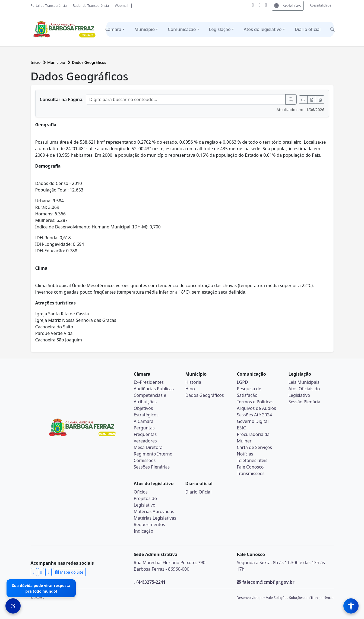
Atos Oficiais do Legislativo (304, 392)
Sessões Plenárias (152, 467)
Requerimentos (149, 524)
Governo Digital (253, 421)
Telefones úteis (252, 460)
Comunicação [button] (182, 29)
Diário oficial (308, 29)
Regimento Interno (153, 454)
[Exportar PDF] (312, 100)
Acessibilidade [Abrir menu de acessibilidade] (321, 5)
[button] (333, 29)
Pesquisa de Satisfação (249, 392)
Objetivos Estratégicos (146, 411)
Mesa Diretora (148, 447)
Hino (190, 389)
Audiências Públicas (154, 389)
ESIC (241, 428)
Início (36, 62)
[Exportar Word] (320, 100)
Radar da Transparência (91, 6)
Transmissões (251, 473)
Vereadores (145, 441)
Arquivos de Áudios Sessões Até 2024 (257, 411)
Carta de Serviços (254, 447)
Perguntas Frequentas (145, 431)
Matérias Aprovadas (154, 511)
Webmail (121, 6)
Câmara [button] (113, 29)
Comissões (145, 460)
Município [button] (145, 29)
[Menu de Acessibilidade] (351, 606)
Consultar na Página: (62, 99)
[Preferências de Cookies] (13, 606)
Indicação (144, 531)
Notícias (245, 454)
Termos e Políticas (255, 402)
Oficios (141, 492)
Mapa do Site (69, 572)
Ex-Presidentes (149, 382)
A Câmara (144, 421)
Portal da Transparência (49, 6)
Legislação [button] (220, 29)
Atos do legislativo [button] (263, 29)
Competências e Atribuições (150, 398)
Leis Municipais (304, 382)
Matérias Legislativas (155, 518)
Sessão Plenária (304, 402)
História (193, 382)
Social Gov (288, 6)
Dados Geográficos (89, 62)
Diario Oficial (198, 492)
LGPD (243, 382)
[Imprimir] (303, 100)
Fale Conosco (250, 467)
